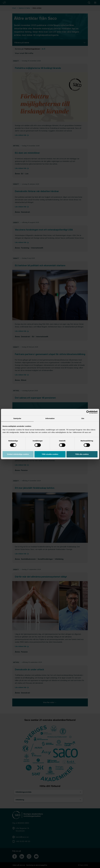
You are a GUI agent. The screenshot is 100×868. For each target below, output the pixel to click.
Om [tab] (83, 418)
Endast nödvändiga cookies (18, 454)
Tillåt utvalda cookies (50, 454)
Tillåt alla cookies (82, 454)
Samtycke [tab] (17, 418)
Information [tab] (50, 418)
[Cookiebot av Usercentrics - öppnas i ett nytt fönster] (88, 412)
